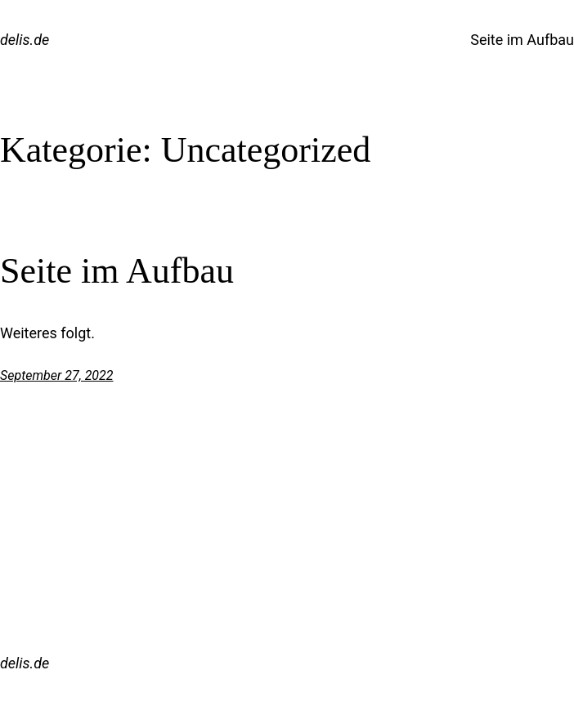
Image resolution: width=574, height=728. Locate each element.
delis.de (25, 40)
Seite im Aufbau (522, 40)
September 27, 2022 (57, 375)
